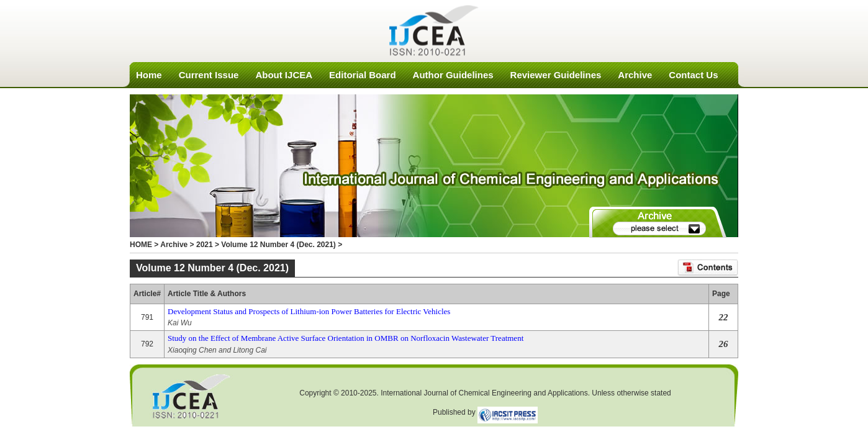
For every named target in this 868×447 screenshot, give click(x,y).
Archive (635, 75)
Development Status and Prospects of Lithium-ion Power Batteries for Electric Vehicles (309, 311)
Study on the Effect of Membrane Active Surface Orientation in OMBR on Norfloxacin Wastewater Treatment (346, 338)
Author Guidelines (453, 75)
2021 (205, 245)
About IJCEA (284, 75)
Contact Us (693, 75)
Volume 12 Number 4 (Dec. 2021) (278, 245)
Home (149, 75)
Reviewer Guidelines (556, 75)
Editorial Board (363, 75)
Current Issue (209, 75)
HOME (141, 245)
